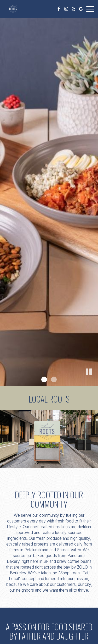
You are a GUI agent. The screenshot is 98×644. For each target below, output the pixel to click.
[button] (89, 372)
